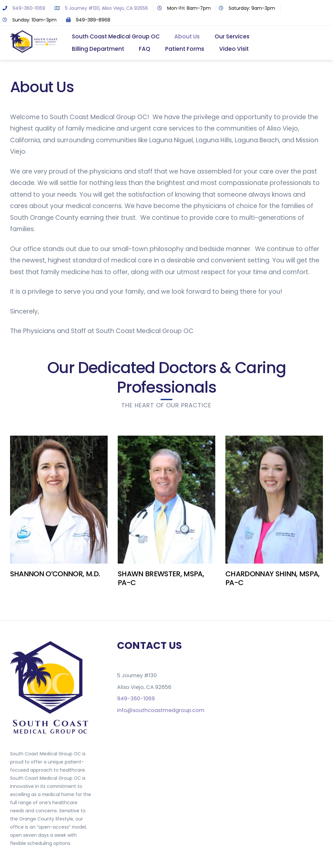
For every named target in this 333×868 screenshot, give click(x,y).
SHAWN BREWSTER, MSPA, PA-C (161, 579)
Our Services (232, 37)
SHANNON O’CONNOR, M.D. (55, 574)
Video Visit (234, 49)
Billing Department (98, 49)
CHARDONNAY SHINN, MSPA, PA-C (273, 579)
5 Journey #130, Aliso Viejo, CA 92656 (100, 8)
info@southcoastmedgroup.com (161, 711)
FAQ (145, 49)
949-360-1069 (23, 8)
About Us (187, 37)
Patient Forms (185, 49)
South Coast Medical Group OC (116, 37)
